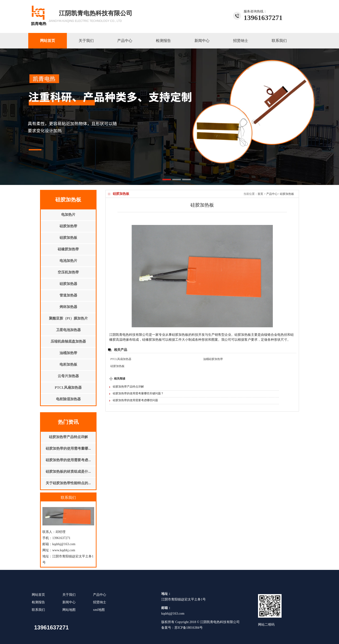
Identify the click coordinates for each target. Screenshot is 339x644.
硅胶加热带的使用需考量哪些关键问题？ (138, 393)
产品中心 (125, 41)
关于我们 (86, 41)
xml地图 (99, 610)
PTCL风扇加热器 (121, 359)
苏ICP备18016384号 (189, 628)
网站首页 (48, 41)
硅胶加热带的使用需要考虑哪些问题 (135, 400)
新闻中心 (202, 41)
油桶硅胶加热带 (213, 359)
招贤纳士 (241, 41)
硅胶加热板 (287, 194)
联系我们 (279, 41)
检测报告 (163, 41)
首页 (260, 194)
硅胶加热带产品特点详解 (128, 387)
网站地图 (69, 610)
